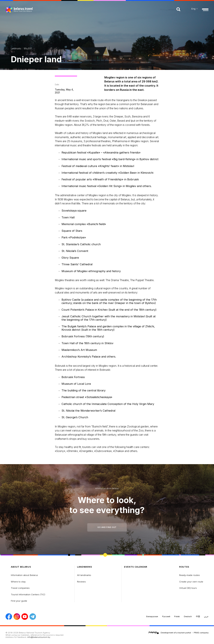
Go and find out (107, 527)
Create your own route (191, 582)
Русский (166, 616)
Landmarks (16, 49)
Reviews (81, 582)
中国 (198, 616)
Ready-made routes (190, 575)
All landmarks (84, 575)
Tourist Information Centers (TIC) (28, 594)
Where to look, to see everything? (107, 505)
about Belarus (21, 567)
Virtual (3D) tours (188, 588)
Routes (184, 567)
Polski (177, 616)
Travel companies (20, 588)
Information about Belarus (107, 488)
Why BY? (28, 49)
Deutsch (188, 616)
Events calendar (136, 567)
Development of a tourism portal (176, 633)
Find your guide (19, 601)
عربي (206, 616)
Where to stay (18, 582)
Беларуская (152, 616)
